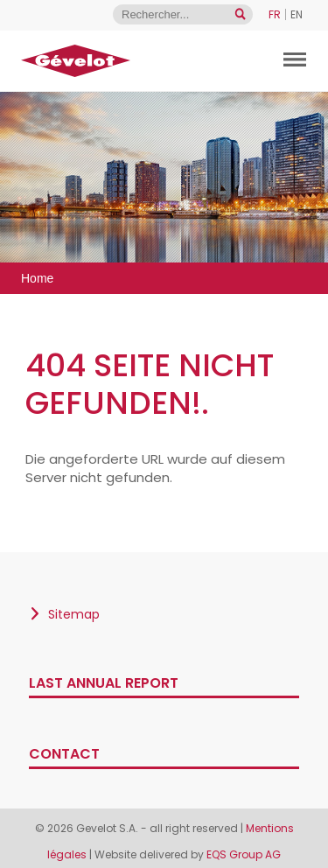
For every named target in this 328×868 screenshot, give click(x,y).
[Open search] (240, 14)
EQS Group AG (244, 854)
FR (275, 14)
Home (37, 278)
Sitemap (74, 614)
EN (297, 14)
